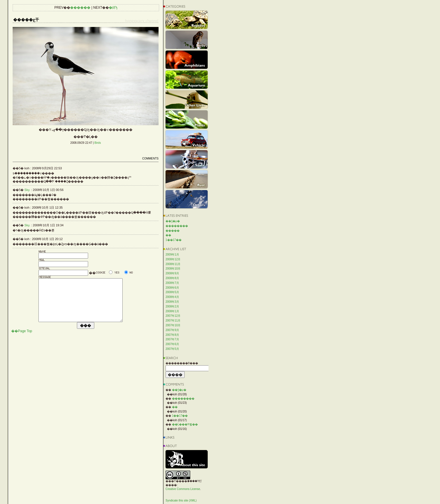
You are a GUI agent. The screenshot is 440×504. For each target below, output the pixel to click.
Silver (187, 159)
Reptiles (187, 20)
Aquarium (187, 80)
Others (187, 199)
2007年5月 (172, 349)
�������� (177, 226)
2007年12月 (173, 316)
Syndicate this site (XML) (181, 500)
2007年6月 (172, 344)
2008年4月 (172, 297)
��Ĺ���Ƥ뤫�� (185, 424)
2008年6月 (172, 288)
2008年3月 (172, 302)
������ (80, 8)
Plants (187, 119)
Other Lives (187, 100)
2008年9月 (172, 273)
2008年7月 (172, 283)
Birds (98, 143)
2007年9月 (172, 330)
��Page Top (22, 339)
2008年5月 (172, 292)
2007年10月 (173, 325)
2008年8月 (172, 278)
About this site (187, 459)
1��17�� (174, 240)
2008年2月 (172, 306)
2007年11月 (173, 321)
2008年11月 (173, 264)
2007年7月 (172, 339)
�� (168, 235)
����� (173, 231)
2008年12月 (173, 259)
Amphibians (187, 60)
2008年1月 (172, 311)
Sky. (27, 190)
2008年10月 (173, 269)
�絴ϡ (113, 8)
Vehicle (187, 139)
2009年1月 (172, 255)
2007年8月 (172, 335)
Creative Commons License (183, 489)
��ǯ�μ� (173, 221)
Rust (187, 179)
